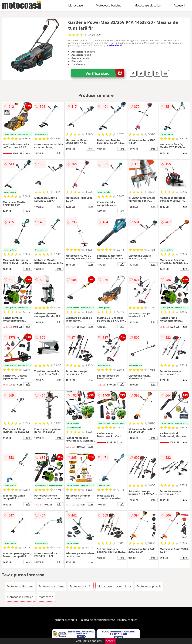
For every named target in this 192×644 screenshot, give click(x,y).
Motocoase (76, 5)
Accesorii (180, 5)
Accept (110, 641)
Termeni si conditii (65, 620)
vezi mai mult (115, 45)
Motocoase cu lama (52, 586)
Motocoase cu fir (81, 586)
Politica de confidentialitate (97, 620)
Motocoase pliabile (149, 586)
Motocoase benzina (109, 5)
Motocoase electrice (148, 5)
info (28, 153)
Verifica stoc (105, 73)
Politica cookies (127, 620)
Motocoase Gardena (20, 586)
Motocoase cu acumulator (114, 586)
